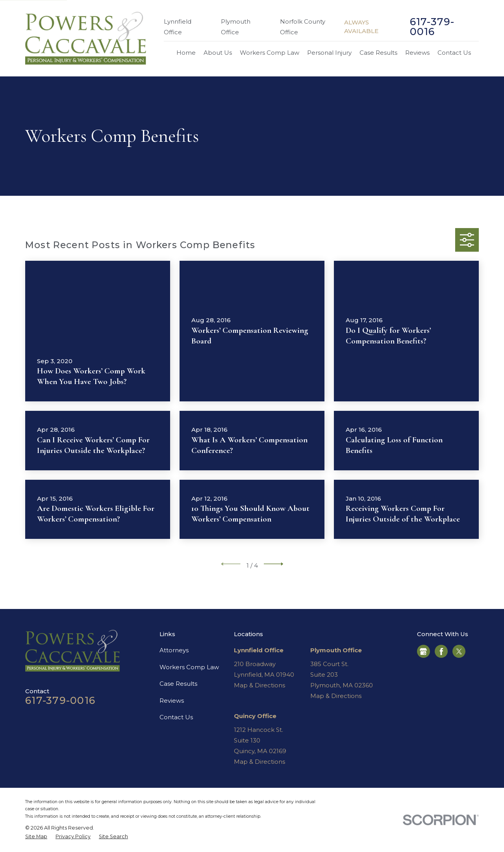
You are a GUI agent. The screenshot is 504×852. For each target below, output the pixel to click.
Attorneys (174, 650)
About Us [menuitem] (218, 53)
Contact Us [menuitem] (454, 53)
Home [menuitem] (186, 53)
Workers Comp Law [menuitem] (270, 53)
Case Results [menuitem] (378, 53)
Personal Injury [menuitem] (329, 53)
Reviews (172, 701)
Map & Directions (259, 685)
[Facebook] (441, 652)
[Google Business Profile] (423, 652)
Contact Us (176, 717)
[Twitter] (459, 652)
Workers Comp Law (189, 667)
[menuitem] (36, 837)
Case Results (178, 684)
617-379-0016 (432, 27)
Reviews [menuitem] (417, 53)
